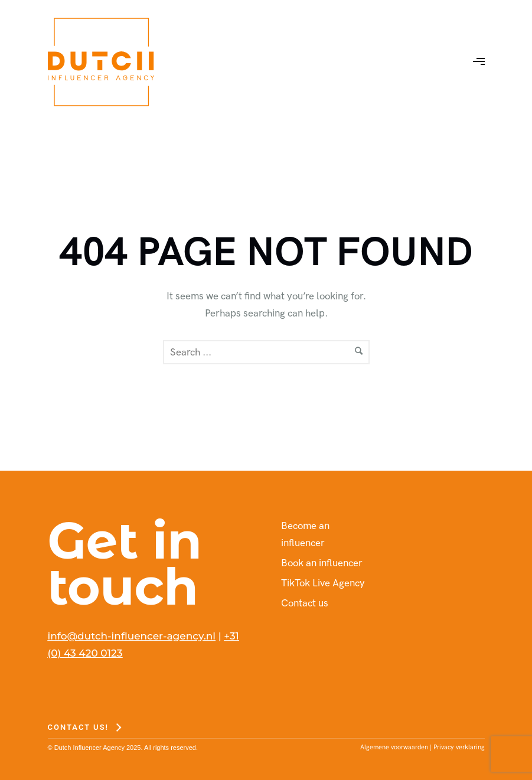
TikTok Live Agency (323, 583)
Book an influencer (322, 563)
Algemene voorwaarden (394, 747)
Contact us (305, 603)
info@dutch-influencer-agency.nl (132, 636)
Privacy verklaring (459, 747)
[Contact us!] (84, 727)
